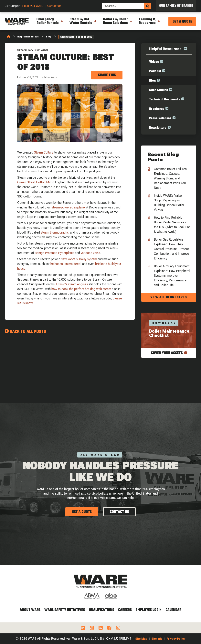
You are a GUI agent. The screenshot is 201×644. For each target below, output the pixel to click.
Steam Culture (41, 50)
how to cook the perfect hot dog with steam (81, 289)
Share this (107, 75)
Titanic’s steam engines (72, 284)
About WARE (30, 610)
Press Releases (160, 118)
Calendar (173, 610)
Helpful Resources (28, 37)
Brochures (157, 109)
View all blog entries (169, 297)
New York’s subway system (79, 259)
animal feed (73, 264)
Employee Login (149, 610)
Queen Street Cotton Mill (34, 182)
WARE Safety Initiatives (65, 610)
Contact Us (54, 6)
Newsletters (158, 128)
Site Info (157, 639)
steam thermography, (55, 232)
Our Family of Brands (176, 6)
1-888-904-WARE (33, 6)
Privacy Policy (176, 639)
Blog (49, 37)
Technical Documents (165, 100)
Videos (154, 62)
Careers (125, 610)
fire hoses (56, 264)
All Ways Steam (25, 50)
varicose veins (90, 253)
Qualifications (102, 610)
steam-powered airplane (68, 207)
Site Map (141, 639)
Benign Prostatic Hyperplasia (54, 253)
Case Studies (159, 90)
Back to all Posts (28, 332)
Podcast (155, 71)
